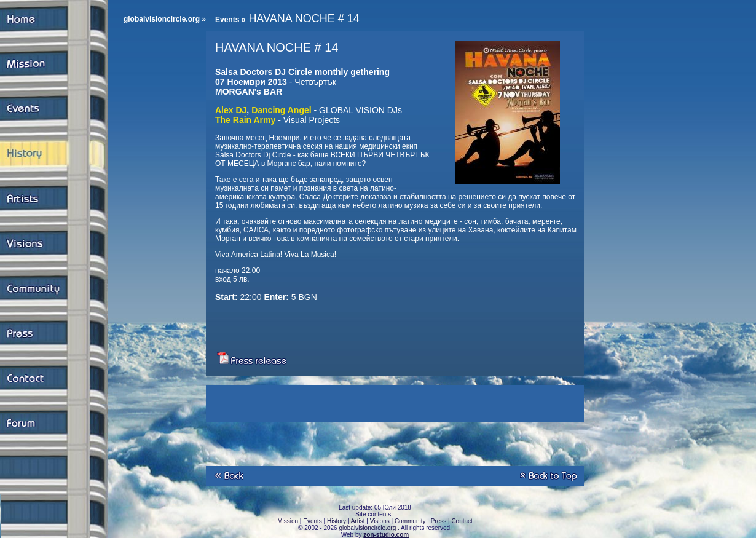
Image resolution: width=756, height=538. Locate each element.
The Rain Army (245, 120)
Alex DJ (231, 110)
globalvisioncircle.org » (165, 19)
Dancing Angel (282, 110)
